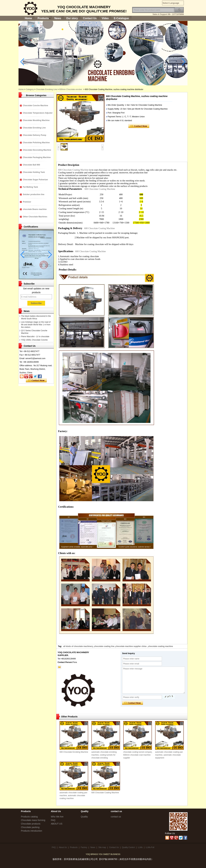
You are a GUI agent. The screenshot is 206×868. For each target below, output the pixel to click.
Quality (84, 817)
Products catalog (29, 817)
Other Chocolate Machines (35, 217)
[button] (107, 100)
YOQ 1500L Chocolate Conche (34, 340)
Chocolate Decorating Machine (37, 150)
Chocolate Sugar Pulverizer (35, 180)
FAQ (53, 820)
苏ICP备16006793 (108, 859)
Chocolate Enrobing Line (34, 128)
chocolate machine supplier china (131, 646)
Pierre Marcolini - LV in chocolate (35, 337)
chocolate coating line (104, 646)
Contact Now (36, 381)
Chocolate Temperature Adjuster (38, 113)
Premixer (27, 202)
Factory (84, 847)
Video (105, 18)
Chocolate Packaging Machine (37, 157)
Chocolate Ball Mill (31, 165)
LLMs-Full (150, 847)
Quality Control (128, 847)
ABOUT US (57, 824)
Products (43, 18)
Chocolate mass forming (33, 820)
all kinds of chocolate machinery (78, 646)
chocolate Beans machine (35, 209)
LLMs (140, 847)
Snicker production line (34, 194)
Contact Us (90, 18)
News (58, 18)
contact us (116, 817)
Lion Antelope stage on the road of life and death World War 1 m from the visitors (36, 325)
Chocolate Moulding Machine (36, 120)
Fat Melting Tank (30, 187)
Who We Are (57, 817)
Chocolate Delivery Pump (35, 135)
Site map (102, 847)
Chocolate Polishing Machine (36, 143)
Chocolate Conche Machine (35, 106)
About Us (63, 847)
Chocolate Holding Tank (34, 172)
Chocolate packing (30, 827)
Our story (72, 18)
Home (28, 18)
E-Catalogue (121, 18)
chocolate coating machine (160, 646)
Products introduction (32, 831)
